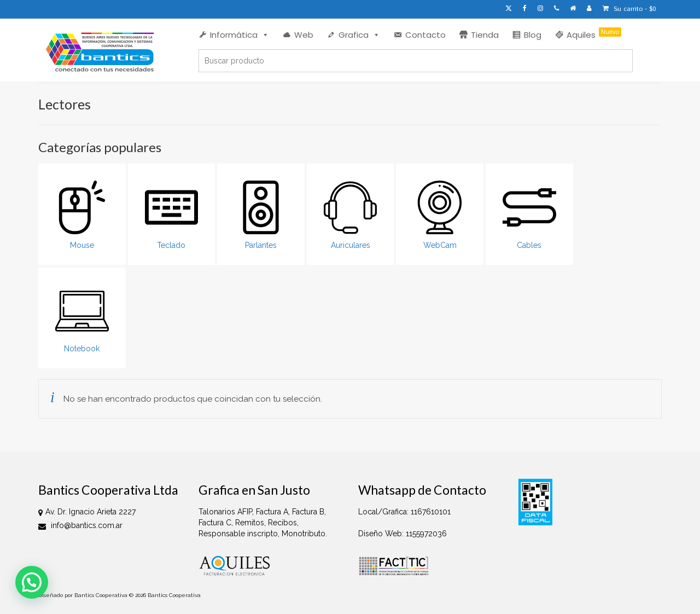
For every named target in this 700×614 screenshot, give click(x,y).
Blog (533, 35)
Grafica (359, 35)
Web (304, 35)
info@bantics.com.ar (80, 525)
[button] (32, 582)
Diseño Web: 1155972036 (402, 534)
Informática (240, 35)
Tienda (485, 35)
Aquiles (594, 34)
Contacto (425, 35)
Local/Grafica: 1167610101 (404, 512)
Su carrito (629, 9)
